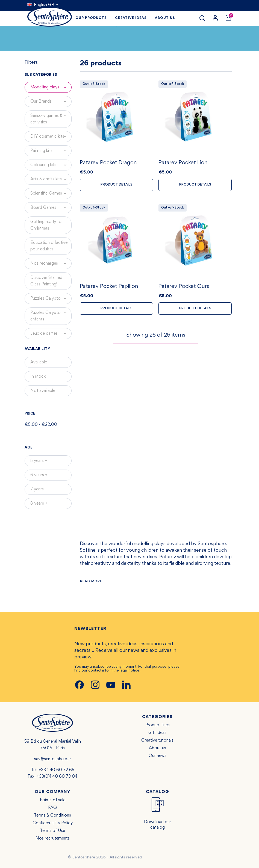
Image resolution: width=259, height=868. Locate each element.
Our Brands (51, 102)
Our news (158, 756)
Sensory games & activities (51, 117)
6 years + (39, 475)
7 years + (39, 489)
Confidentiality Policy (53, 823)
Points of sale (53, 800)
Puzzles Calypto (51, 299)
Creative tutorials (157, 740)
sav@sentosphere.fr (53, 759)
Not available (43, 391)
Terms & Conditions (52, 815)
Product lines (158, 725)
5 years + (39, 461)
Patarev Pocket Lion (183, 164)
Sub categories (41, 75)
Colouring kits (51, 165)
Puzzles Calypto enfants (51, 314)
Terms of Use (52, 831)
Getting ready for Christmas (47, 225)
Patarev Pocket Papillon (109, 288)
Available (39, 362)
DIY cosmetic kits (51, 137)
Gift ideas (157, 733)
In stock (38, 377)
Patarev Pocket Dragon (108, 164)
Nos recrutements (53, 838)
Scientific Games (51, 193)
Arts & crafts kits (51, 179)
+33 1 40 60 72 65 (56, 770)
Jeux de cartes (51, 334)
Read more (91, 582)
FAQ (52, 808)
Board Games (51, 208)
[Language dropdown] (43, 5)
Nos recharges (51, 264)
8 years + (39, 504)
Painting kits (51, 151)
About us (158, 748)
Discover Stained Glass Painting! (46, 281)
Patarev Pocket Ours (184, 288)
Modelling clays (51, 87)
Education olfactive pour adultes (49, 246)
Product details (117, 186)
